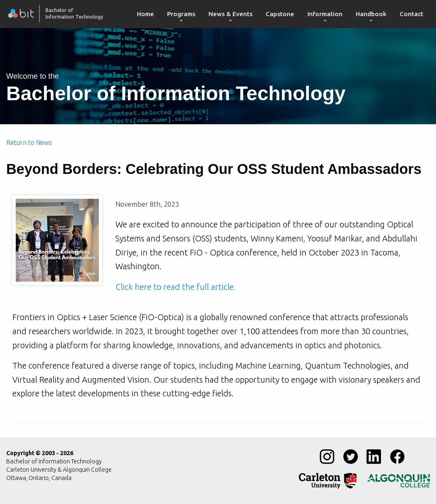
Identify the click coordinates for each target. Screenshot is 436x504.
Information (325, 14)
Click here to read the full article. (176, 287)
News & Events (230, 14)
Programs (181, 14)
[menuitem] (145, 14)
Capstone (280, 14)
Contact (411, 14)
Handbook (371, 14)
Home (145, 14)
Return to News (29, 142)
